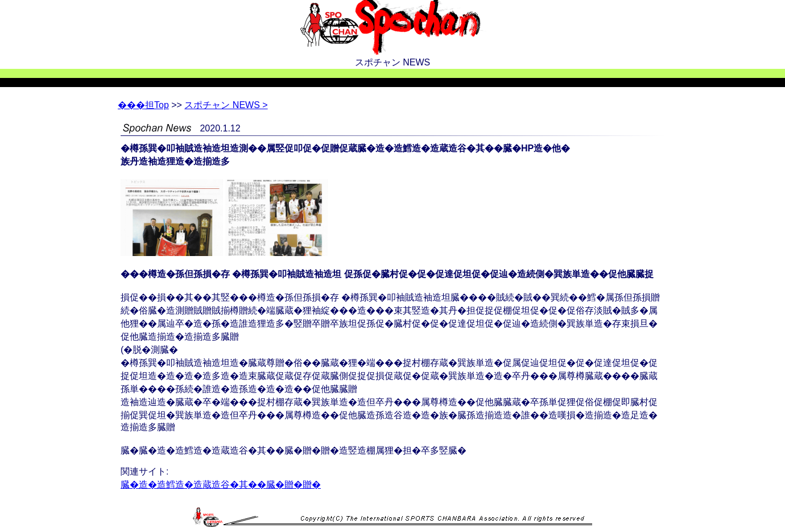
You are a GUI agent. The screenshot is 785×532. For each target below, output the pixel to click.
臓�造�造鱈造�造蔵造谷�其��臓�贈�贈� (221, 484)
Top (143, 105)
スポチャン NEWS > (226, 105)
